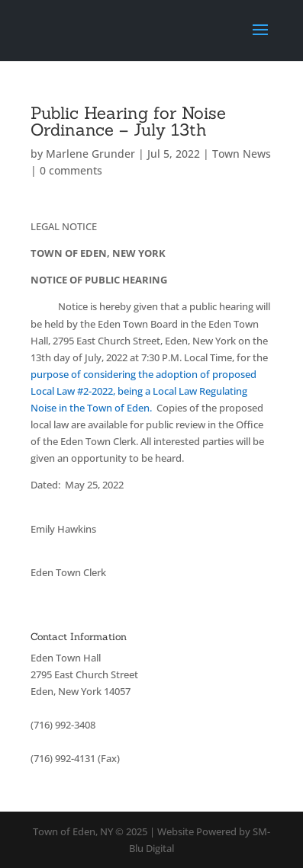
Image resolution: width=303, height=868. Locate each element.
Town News (242, 154)
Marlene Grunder (90, 154)
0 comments (71, 170)
